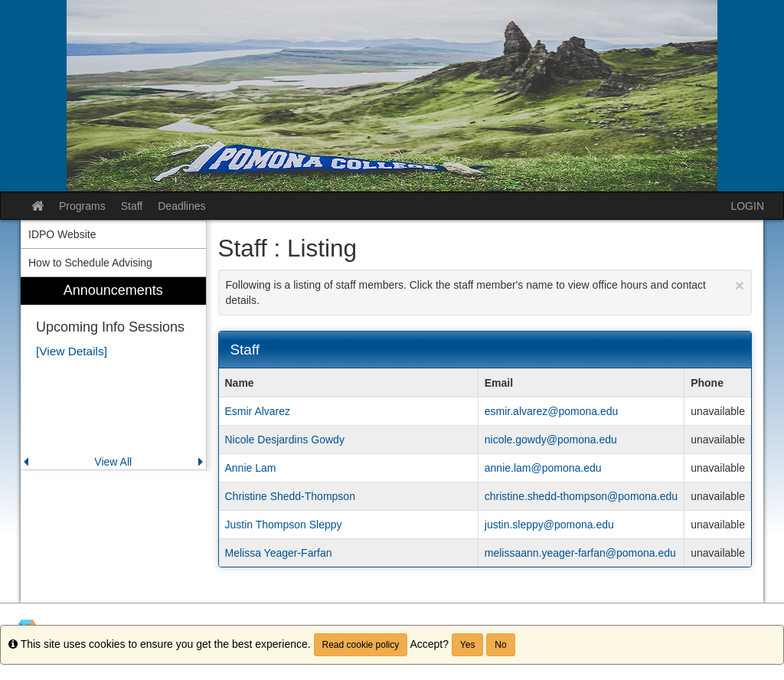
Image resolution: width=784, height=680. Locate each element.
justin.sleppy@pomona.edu (549, 525)
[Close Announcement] (740, 285)
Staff (132, 206)
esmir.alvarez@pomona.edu (552, 411)
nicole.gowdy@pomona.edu (551, 440)
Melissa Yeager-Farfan (279, 553)
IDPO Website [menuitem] (62, 234)
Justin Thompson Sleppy (284, 525)
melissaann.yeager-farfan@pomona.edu (580, 553)
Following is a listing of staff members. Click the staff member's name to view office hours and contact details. (485, 291)
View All (113, 462)
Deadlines (181, 206)
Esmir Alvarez (258, 411)
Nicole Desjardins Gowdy (285, 440)
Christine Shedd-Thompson (290, 496)
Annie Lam (251, 468)
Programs (82, 206)
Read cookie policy (361, 645)
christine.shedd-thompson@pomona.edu (581, 496)
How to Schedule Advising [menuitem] (90, 263)
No (500, 645)
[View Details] (72, 351)
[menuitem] (113, 373)
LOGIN (747, 206)
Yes (468, 645)
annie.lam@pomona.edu (543, 468)
